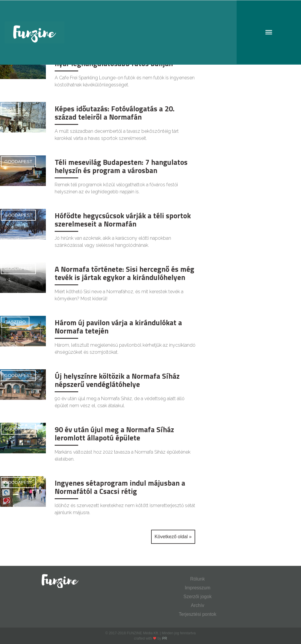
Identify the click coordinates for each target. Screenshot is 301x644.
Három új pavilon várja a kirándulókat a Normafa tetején (118, 327)
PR (165, 638)
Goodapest (18, 161)
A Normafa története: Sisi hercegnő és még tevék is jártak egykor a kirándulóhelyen (124, 273)
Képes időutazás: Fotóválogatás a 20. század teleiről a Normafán (115, 113)
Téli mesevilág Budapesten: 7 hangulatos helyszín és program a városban (121, 166)
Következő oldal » (173, 537)
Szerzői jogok (198, 597)
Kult (10, 108)
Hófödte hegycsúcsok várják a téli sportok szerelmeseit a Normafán (123, 220)
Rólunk (198, 579)
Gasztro (15, 322)
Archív (197, 605)
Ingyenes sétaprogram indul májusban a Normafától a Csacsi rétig (120, 487)
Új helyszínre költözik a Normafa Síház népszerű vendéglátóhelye (117, 380)
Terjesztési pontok (198, 614)
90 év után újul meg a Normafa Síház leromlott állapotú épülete (114, 434)
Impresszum (197, 588)
